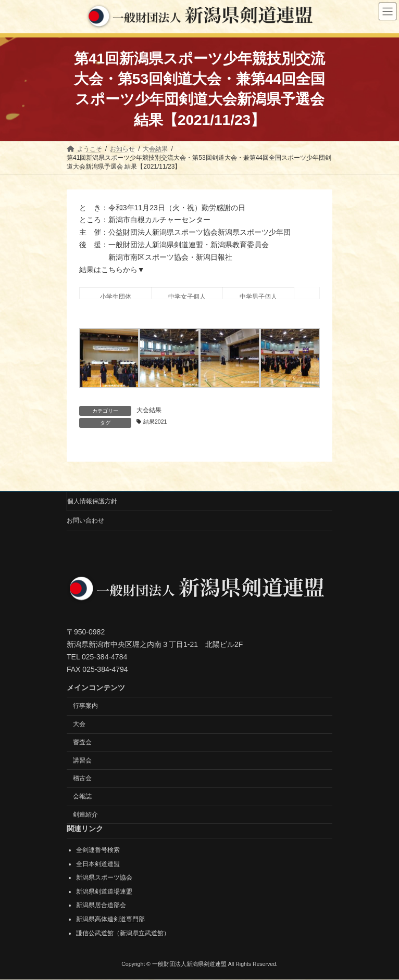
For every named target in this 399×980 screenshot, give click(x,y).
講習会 (82, 760)
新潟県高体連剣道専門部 (110, 919)
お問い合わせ (85, 520)
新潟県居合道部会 (101, 906)
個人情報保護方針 (92, 501)
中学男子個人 (258, 297)
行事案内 (85, 706)
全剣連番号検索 (98, 850)
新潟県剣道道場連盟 (104, 892)
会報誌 (82, 797)
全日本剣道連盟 (98, 864)
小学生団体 (116, 297)
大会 (79, 724)
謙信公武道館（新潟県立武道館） (123, 933)
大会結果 (149, 410)
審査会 (82, 742)
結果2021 (155, 422)
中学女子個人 (187, 297)
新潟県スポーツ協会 (104, 878)
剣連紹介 (85, 814)
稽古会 (82, 779)
